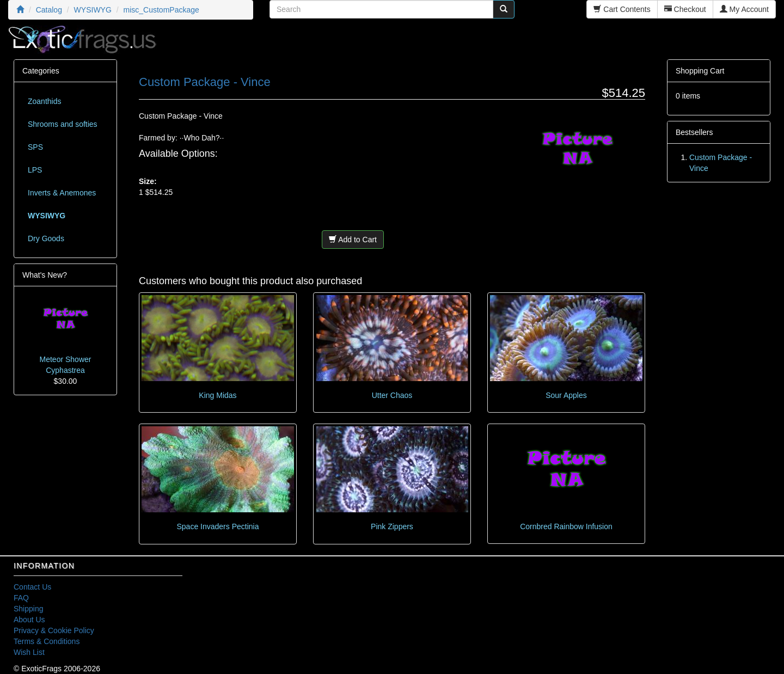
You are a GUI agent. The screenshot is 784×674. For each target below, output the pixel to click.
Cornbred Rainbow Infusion (566, 526)
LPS (35, 170)
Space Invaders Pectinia (218, 526)
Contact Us (32, 587)
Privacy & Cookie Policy (54, 630)
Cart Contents (622, 9)
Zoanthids (44, 101)
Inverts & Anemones (62, 193)
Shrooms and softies (63, 124)
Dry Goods (46, 238)
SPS (35, 147)
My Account (744, 9)
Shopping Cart (700, 71)
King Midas (218, 395)
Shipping (29, 609)
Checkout (685, 9)
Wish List (29, 652)
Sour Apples (566, 395)
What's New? (45, 275)
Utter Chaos (392, 395)
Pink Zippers (392, 526)
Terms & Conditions (47, 641)
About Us (29, 620)
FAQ (21, 598)
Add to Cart (353, 240)
